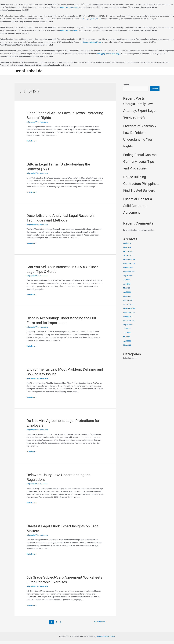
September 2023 (130, 272)
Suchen (126, 84)
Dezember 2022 (130, 309)
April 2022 (127, 341)
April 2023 (127, 292)
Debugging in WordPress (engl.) (110, 54)
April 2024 (127, 244)
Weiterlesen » (32, 141)
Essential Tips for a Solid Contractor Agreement (138, 206)
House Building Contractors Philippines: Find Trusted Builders (141, 184)
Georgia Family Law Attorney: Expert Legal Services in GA (140, 111)
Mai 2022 (127, 337)
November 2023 (130, 264)
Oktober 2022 (129, 317)
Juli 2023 (127, 280)
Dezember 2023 (130, 260)
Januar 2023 (128, 305)
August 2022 (128, 325)
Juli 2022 (127, 329)
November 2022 (130, 313)
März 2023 (128, 297)
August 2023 (128, 276)
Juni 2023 (127, 284)
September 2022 (130, 321)
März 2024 (128, 248)
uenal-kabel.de (29, 71)
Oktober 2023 (129, 268)
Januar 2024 (128, 256)
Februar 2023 (129, 301)
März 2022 (128, 345)
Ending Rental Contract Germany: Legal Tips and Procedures (140, 162)
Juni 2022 (127, 333)
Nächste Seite (100, 625)
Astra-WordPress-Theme (106, 639)
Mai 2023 (127, 288)
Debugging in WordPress (70, 7)
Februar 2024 (129, 252)
